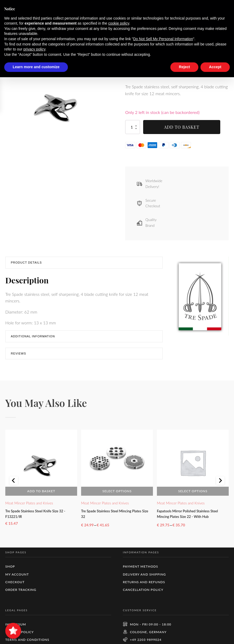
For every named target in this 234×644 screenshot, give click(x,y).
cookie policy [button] (119, 590)
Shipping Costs (193, 75)
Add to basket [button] (41, 493)
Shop (26, 40)
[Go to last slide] (14, 485)
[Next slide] (220, 485)
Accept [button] (215, 634)
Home (10, 40)
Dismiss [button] (178, 8)
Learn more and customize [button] (36, 634)
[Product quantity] (133, 129)
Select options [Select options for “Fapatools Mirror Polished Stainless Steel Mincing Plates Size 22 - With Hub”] (193, 493)
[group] (57, 106)
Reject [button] (184, 634)
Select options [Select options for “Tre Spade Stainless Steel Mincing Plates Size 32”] (117, 493)
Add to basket (182, 129)
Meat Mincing (48, 40)
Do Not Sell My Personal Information (163, 606)
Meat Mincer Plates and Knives (29, 505)
